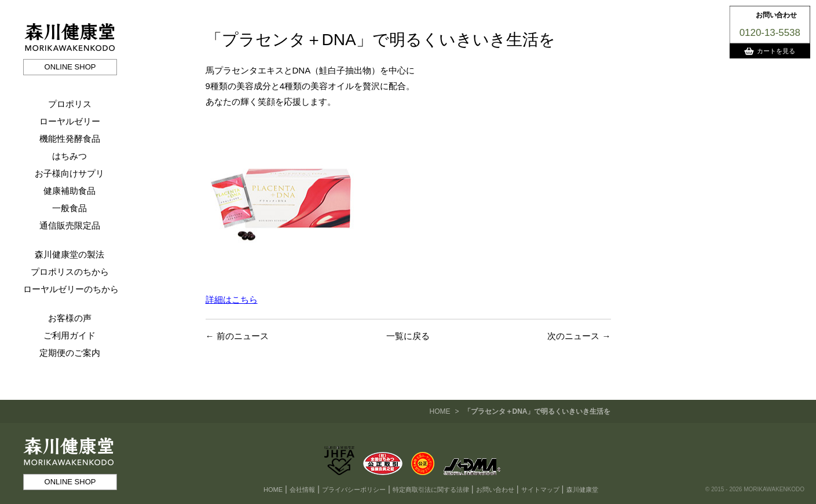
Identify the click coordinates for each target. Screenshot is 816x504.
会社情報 (302, 490)
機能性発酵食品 (70, 139)
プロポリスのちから (70, 272)
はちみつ (69, 156)
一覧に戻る (408, 336)
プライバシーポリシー (354, 490)
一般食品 (69, 208)
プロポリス (70, 104)
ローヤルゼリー (70, 121)
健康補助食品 (69, 191)
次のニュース (573, 336)
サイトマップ (540, 490)
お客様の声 (70, 318)
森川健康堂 (582, 490)
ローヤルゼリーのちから (71, 289)
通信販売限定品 (70, 225)
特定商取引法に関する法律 (431, 490)
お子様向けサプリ (69, 173)
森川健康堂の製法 (69, 254)
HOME (440, 411)
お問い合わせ (495, 490)
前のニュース (243, 336)
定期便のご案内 (70, 353)
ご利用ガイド (69, 335)
